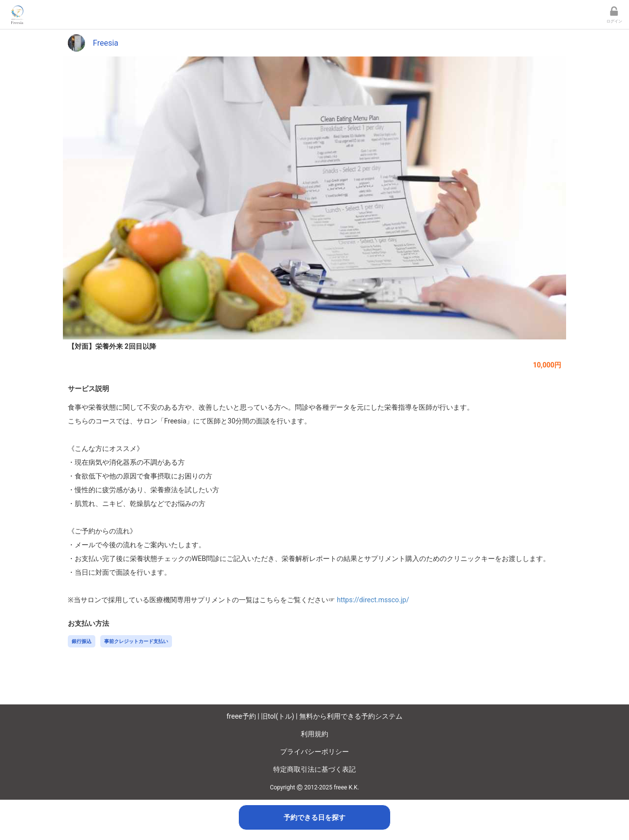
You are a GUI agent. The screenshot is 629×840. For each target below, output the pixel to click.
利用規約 (314, 734)
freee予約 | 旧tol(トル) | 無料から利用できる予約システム (314, 716)
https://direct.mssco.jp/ (373, 600)
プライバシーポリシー (314, 752)
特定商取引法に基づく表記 (314, 769)
